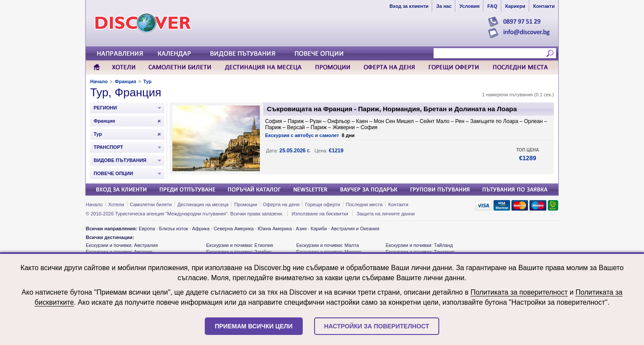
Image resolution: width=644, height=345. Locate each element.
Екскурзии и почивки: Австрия (119, 252)
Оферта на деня (281, 204)
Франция (125, 81)
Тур (148, 81)
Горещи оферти (322, 204)
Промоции (245, 204)
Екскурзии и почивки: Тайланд (419, 245)
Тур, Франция (126, 92)
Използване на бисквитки (320, 214)
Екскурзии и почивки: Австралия (122, 245)
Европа (147, 229)
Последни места (364, 204)
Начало (99, 81)
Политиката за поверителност (519, 292)
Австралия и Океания (355, 229)
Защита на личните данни (386, 214)
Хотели (116, 204)
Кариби (319, 229)
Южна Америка (275, 229)
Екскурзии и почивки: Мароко (329, 252)
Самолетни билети (151, 204)
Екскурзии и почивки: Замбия (239, 252)
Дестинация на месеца (203, 204)
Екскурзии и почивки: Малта (327, 245)
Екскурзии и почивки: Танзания (420, 252)
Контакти (398, 204)
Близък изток (174, 229)
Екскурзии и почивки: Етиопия (240, 245)
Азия (301, 229)
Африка (201, 229)
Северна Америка (234, 229)
